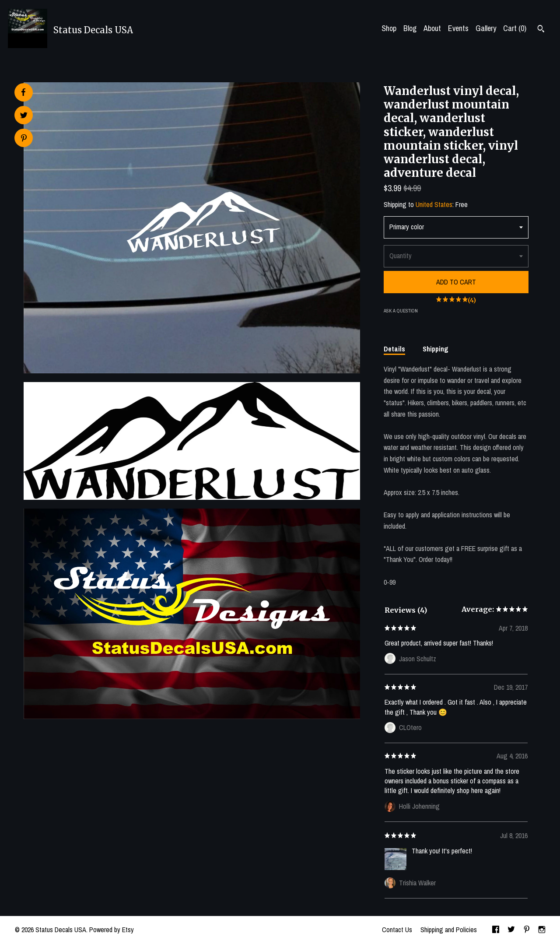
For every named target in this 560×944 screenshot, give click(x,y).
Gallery (486, 28)
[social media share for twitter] (24, 116)
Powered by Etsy (112, 930)
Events (458, 28)
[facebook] (496, 930)
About (432, 28)
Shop (389, 28)
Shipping (436, 349)
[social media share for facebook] (23, 92)
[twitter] (511, 930)
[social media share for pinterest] (24, 139)
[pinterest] (527, 930)
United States (434, 204)
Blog (410, 28)
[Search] (541, 30)
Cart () (515, 28)
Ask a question (401, 311)
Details (394, 349)
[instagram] (542, 930)
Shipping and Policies (449, 930)
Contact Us (397, 930)
